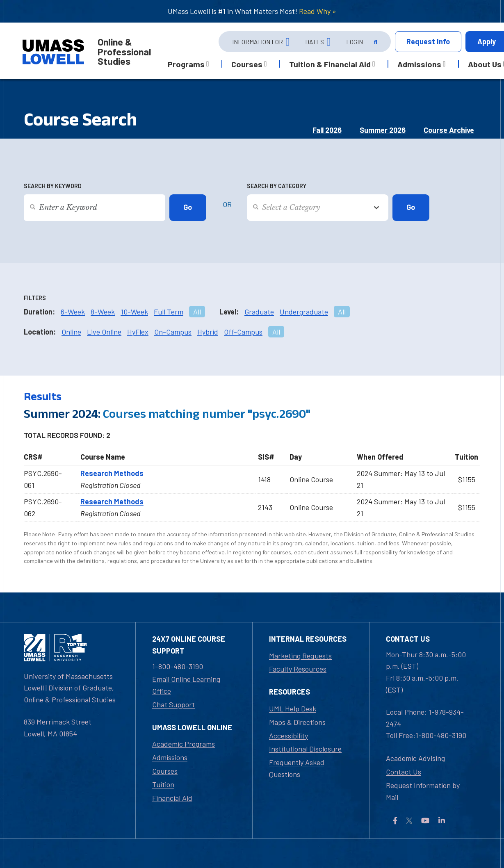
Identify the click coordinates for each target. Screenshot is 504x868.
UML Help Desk (293, 709)
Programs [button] (186, 64)
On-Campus (173, 332)
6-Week (73, 312)
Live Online (104, 332)
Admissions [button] (419, 64)
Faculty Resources (298, 669)
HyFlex (138, 332)
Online (71, 332)
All (197, 312)
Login (355, 42)
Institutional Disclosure (305, 749)
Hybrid (208, 332)
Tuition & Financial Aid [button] (330, 64)
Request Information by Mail (423, 791)
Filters (35, 298)
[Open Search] (375, 42)
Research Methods (112, 473)
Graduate (259, 312)
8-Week (103, 312)
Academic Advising (415, 758)
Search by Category (277, 186)
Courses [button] (247, 64)
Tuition (163, 784)
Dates (315, 42)
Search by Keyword (53, 186)
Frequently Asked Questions (297, 768)
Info (428, 42)
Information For (258, 42)
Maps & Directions (297, 722)
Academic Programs (184, 744)
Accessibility (288, 736)
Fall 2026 (327, 130)
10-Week (134, 312)
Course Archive (449, 130)
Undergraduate (304, 312)
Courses (165, 771)
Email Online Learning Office (186, 685)
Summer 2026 (383, 130)
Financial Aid (172, 798)
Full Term (169, 312)
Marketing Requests (300, 656)
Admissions (170, 757)
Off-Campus (243, 332)
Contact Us (404, 772)
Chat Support (173, 704)
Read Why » (318, 11)
